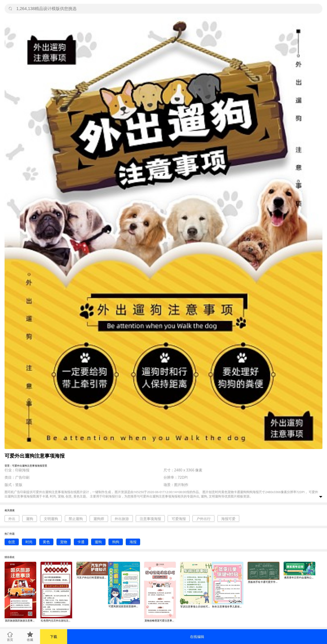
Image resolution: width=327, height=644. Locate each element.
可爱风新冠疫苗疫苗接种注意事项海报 (124, 606)
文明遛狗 (51, 519)
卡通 (81, 542)
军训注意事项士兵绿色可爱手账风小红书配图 (196, 607)
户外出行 (204, 519)
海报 (133, 542)
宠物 (64, 542)
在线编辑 (197, 637)
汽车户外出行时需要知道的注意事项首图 (92, 578)
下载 (54, 637)
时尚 (29, 542)
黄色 (46, 542)
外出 (12, 519)
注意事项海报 (150, 519)
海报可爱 (228, 519)
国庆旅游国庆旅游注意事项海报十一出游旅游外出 (21, 621)
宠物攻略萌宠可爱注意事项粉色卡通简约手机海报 (160, 621)
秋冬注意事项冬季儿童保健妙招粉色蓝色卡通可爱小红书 (228, 607)
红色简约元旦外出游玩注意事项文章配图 (57, 621)
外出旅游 (122, 519)
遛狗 (30, 519)
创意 (12, 542)
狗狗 (116, 542)
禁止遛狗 (76, 519)
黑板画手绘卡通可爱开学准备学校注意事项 (264, 582)
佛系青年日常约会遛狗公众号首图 (300, 578)
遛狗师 (99, 519)
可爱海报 (179, 519)
